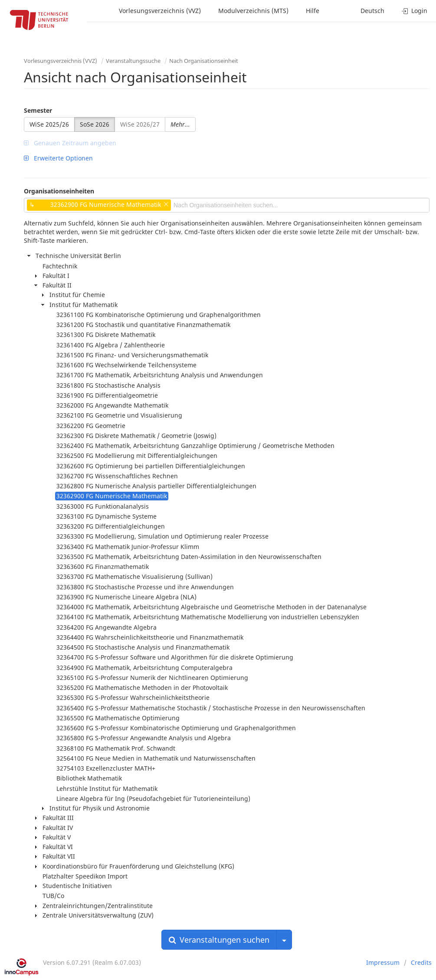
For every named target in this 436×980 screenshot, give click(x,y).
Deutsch (372, 11)
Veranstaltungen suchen (219, 940)
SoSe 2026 (95, 124)
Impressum (383, 962)
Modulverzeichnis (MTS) (253, 11)
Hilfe (313, 11)
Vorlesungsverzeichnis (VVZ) (160, 11)
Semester (38, 110)
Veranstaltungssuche (133, 61)
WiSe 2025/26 (49, 124)
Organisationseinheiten (59, 191)
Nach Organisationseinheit (204, 61)
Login (415, 11)
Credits (421, 962)
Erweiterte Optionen (58, 158)
